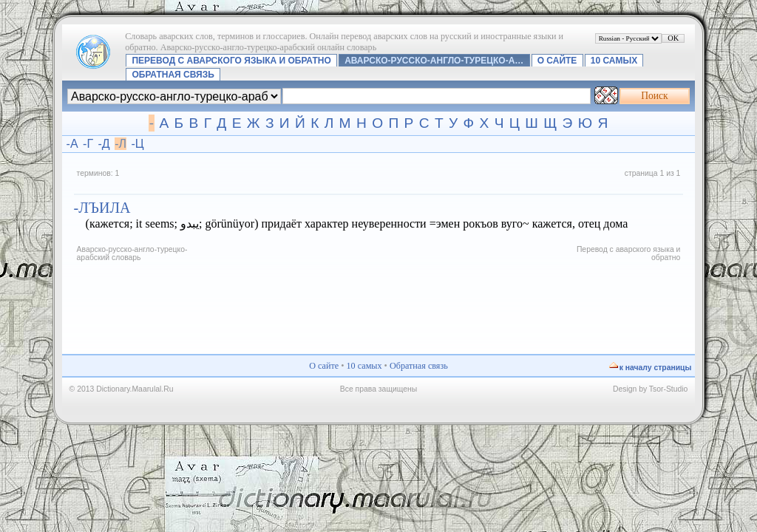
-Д (104, 144)
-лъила (102, 208)
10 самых (614, 61)
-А (72, 144)
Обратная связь (173, 75)
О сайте (557, 61)
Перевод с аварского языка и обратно (231, 61)
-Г (88, 144)
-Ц (137, 144)
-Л (120, 144)
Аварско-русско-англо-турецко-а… (434, 61)
